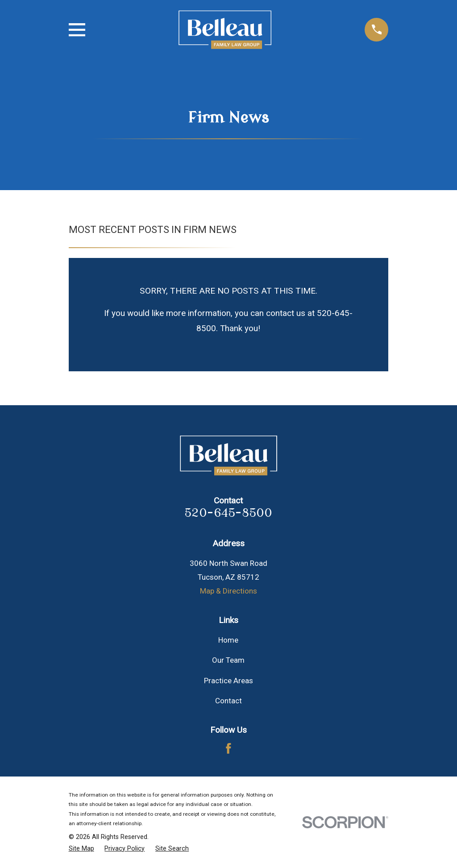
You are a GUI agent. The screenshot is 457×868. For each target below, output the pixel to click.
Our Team (228, 660)
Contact (228, 701)
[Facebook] (228, 748)
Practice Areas (228, 681)
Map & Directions (228, 591)
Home (228, 640)
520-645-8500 (228, 513)
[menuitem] (81, 849)
